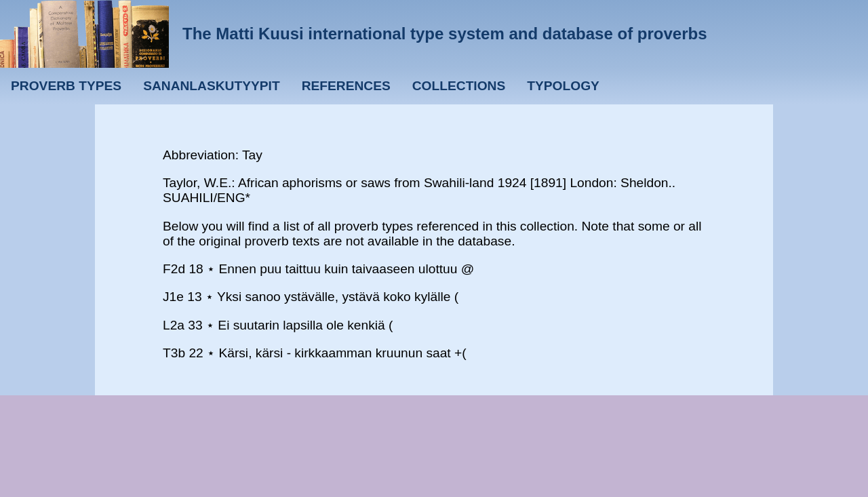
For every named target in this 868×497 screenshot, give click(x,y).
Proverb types (66, 86)
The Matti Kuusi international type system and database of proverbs (445, 34)
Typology (563, 86)
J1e (173, 297)
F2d (174, 269)
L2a (174, 325)
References (346, 86)
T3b (174, 353)
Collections (459, 86)
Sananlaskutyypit (211, 86)
